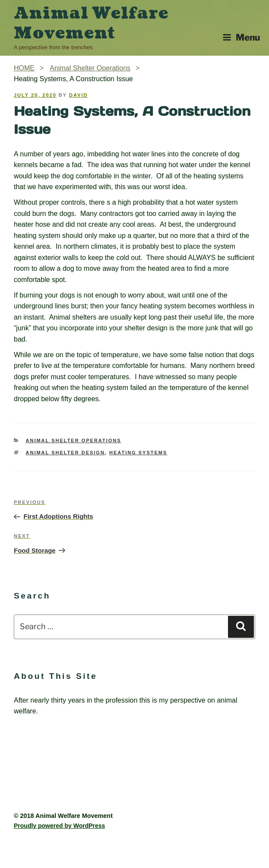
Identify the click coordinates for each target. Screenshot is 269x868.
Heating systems (138, 453)
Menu (241, 37)
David (78, 95)
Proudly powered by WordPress (59, 826)
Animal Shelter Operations (74, 440)
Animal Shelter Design (65, 453)
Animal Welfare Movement (91, 23)
